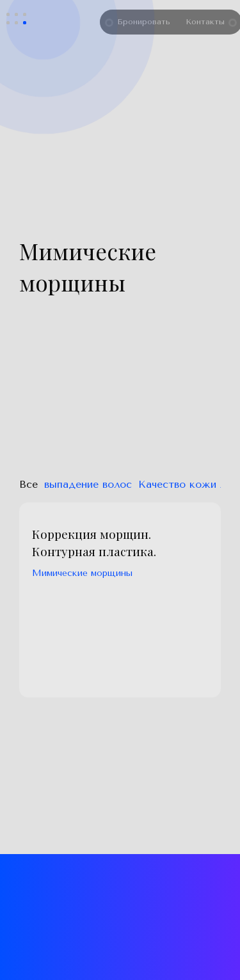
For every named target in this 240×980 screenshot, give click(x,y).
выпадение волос (88, 484)
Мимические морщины (82, 573)
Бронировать (148, 22)
